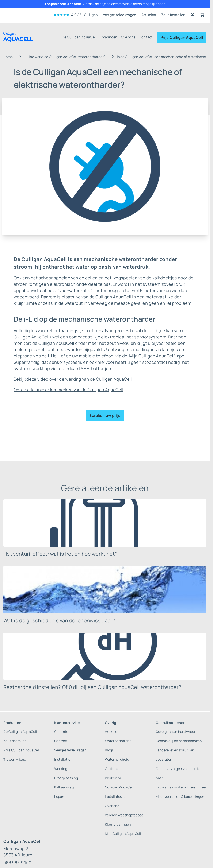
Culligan (91, 15)
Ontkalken (113, 769)
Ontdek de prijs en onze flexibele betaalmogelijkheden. (125, 4)
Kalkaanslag (64, 787)
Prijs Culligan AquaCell (182, 37)
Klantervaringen (118, 824)
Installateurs (115, 797)
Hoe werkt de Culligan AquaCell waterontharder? (67, 57)
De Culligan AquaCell (79, 37)
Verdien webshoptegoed (124, 815)
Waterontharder (118, 741)
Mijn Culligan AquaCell (123, 834)
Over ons (128, 37)
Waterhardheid (117, 759)
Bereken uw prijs (105, 415)
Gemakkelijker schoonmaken (179, 741)
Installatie (62, 759)
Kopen (59, 797)
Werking (61, 769)
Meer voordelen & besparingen (180, 797)
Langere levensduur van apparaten (175, 755)
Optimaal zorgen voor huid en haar (179, 773)
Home (8, 57)
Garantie (61, 732)
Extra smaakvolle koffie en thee (181, 787)
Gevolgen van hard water (176, 732)
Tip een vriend (15, 759)
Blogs (109, 750)
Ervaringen (109, 37)
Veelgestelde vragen (120, 15)
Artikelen (149, 15)
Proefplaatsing (66, 778)
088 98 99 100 (17, 863)
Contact (146, 37)
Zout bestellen (173, 15)
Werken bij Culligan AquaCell (119, 783)
